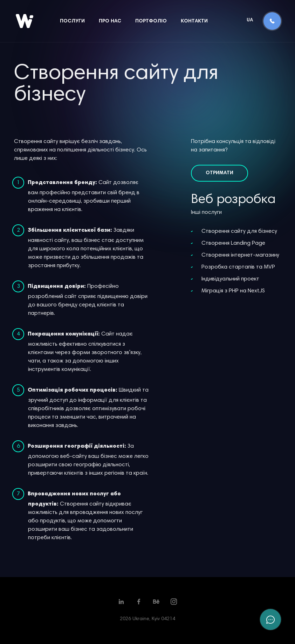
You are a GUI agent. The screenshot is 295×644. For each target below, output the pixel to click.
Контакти (194, 21)
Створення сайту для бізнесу (239, 231)
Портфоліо (151, 21)
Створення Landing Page (233, 243)
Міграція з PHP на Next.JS (233, 291)
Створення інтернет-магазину (240, 255)
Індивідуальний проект (230, 279)
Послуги (72, 21)
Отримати (219, 173)
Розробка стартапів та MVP (238, 267)
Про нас (110, 21)
